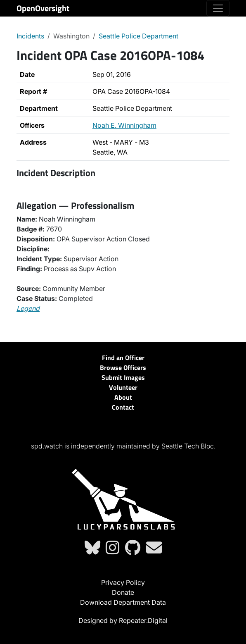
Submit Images (123, 377)
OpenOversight (43, 8)
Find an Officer (123, 358)
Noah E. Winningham (124, 125)
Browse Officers (123, 367)
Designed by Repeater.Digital (123, 620)
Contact (123, 407)
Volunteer (123, 387)
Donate (123, 592)
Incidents (30, 36)
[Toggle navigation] (218, 8)
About (123, 397)
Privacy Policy (123, 582)
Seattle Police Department (138, 36)
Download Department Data (123, 602)
